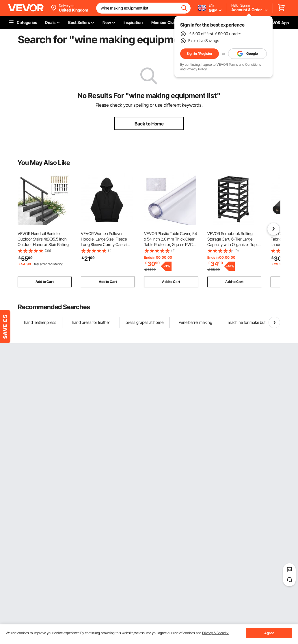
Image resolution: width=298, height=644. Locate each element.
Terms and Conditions (245, 64)
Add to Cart (45, 282)
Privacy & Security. (216, 633)
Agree (269, 633)
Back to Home (149, 124)
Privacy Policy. (197, 69)
